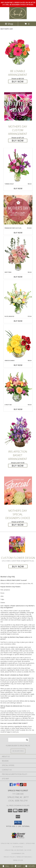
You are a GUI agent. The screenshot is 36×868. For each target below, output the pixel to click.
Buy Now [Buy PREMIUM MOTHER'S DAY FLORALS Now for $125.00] (18, 233)
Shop (9, 24)
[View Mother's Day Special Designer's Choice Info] (18, 491)
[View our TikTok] (22, 786)
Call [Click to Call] (6, 866)
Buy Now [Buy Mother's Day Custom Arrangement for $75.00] (18, 141)
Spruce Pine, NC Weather (14, 850)
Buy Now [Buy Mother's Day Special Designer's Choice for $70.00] (18, 525)
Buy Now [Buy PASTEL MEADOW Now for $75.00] (18, 321)
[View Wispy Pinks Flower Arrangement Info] (18, 254)
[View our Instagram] (18, 786)
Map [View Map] (18, 866)
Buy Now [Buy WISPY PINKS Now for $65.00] (18, 277)
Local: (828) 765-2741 (18, 801)
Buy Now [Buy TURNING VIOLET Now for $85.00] (18, 188)
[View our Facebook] (11, 786)
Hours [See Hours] (30, 866)
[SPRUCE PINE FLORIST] (18, 19)
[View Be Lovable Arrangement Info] (18, 51)
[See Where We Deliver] (18, 751)
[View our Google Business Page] (15, 786)
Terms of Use (18, 860)
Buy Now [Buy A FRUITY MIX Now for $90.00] (18, 409)
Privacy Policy (9, 857)
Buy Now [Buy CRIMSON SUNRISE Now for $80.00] (18, 365)
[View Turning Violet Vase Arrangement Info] (18, 165)
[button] (18, 823)
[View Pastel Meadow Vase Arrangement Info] (18, 298)
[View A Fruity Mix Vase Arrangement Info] (18, 386)
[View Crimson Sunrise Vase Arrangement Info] (18, 342)
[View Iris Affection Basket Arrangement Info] (18, 431)
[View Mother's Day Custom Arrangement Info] (18, 106)
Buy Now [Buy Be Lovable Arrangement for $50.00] (18, 81)
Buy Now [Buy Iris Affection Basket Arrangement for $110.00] (18, 466)
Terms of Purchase (24, 857)
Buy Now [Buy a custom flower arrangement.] (18, 566)
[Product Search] (18, 740)
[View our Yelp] (25, 786)
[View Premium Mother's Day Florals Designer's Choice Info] (18, 210)
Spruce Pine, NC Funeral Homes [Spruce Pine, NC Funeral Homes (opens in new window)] (13, 843)
